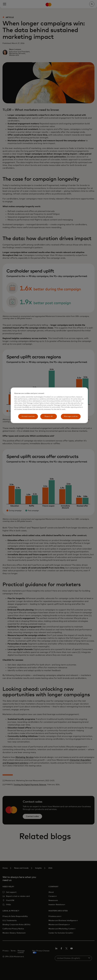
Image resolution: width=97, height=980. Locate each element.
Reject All (49, 416)
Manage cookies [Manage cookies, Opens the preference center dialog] (71, 416)
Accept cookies (28, 416)
